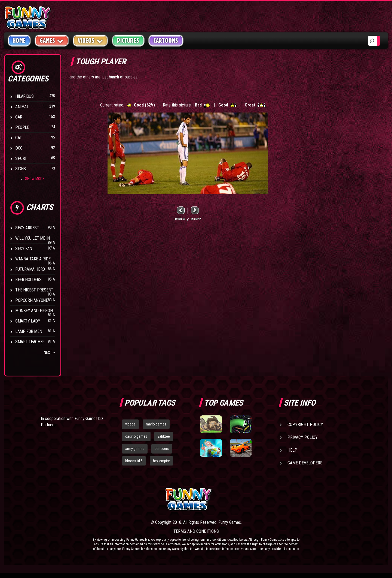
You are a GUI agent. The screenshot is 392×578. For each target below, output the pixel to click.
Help (292, 450)
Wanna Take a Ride (33, 259)
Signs (21, 169)
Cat (19, 138)
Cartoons (166, 41)
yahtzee (164, 436)
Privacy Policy (303, 437)
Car (19, 117)
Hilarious (24, 96)
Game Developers (305, 463)
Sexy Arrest (27, 228)
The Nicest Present (34, 290)
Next (49, 352)
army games (135, 449)
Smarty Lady (28, 321)
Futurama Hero (30, 269)
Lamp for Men (29, 331)
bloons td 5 (134, 461)
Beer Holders (28, 280)
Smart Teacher (30, 342)
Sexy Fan (24, 249)
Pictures (128, 41)
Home (19, 41)
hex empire (161, 461)
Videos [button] (91, 40)
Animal (22, 107)
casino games (136, 436)
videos (130, 424)
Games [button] (52, 40)
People (22, 127)
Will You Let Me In (33, 238)
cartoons (162, 449)
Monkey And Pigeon (34, 311)
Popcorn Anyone (31, 300)
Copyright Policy (305, 425)
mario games (156, 424)
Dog (19, 148)
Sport (21, 158)
